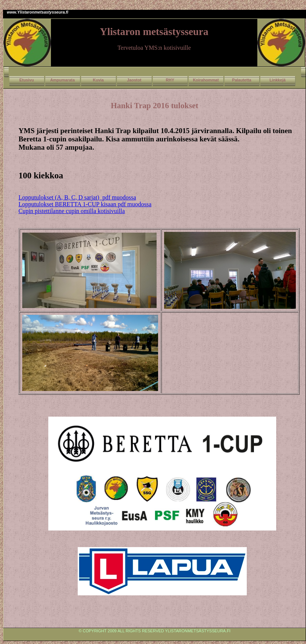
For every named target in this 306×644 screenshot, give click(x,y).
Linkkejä (278, 80)
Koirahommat (206, 80)
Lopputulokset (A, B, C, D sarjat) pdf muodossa (77, 197)
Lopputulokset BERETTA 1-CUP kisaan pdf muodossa (85, 204)
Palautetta (242, 80)
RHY (170, 80)
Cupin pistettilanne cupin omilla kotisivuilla (72, 211)
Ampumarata (62, 80)
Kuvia (98, 80)
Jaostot (134, 80)
